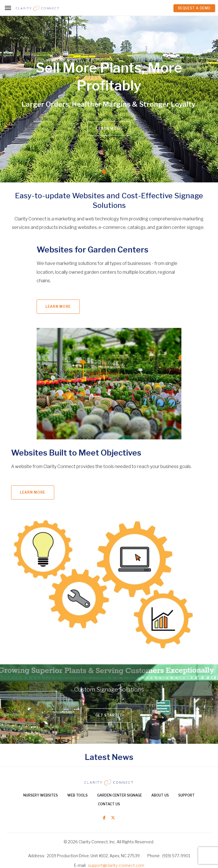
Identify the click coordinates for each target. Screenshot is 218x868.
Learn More (109, 128)
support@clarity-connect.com (116, 865)
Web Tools (77, 795)
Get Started (109, 715)
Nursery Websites (41, 795)
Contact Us (109, 804)
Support (186, 795)
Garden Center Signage (120, 795)
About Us (160, 795)
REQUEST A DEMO (194, 8)
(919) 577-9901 (176, 856)
